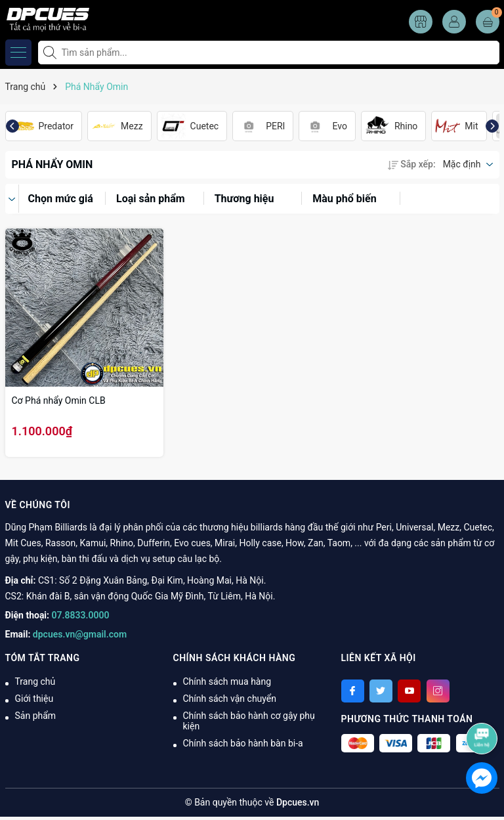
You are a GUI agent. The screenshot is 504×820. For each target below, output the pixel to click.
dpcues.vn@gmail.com (80, 634)
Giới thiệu (34, 699)
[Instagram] (438, 691)
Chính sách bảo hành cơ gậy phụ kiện (249, 721)
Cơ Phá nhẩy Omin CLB (59, 400)
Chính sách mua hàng (227, 681)
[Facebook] (353, 691)
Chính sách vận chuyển (230, 699)
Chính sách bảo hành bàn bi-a (243, 743)
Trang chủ (35, 681)
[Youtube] (409, 691)
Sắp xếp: (411, 164)
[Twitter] (381, 691)
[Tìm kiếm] (51, 53)
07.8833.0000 (81, 615)
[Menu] (18, 53)
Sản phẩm (36, 716)
